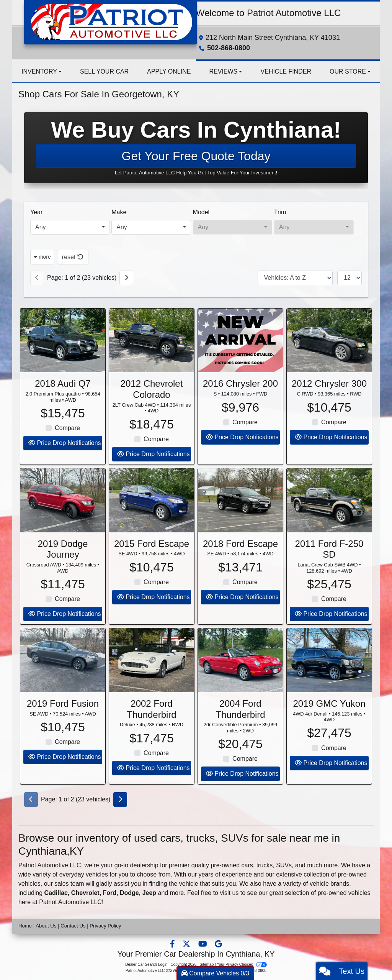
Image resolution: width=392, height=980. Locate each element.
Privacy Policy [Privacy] (105, 926)
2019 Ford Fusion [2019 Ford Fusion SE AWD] (63, 717)
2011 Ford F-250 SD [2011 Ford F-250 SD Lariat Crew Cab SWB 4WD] (329, 563)
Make (119, 212)
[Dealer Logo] (110, 22)
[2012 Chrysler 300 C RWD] (329, 355)
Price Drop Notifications (65, 457)
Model (201, 212)
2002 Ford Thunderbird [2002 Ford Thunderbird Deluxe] (151, 723)
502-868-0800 (229, 48)
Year (36, 212)
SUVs (284, 865)
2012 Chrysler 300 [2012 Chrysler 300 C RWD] (329, 398)
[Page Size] (350, 278)
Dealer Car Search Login (146, 964)
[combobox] (70, 227)
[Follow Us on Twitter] (187, 945)
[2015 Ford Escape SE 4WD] (152, 515)
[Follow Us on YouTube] (203, 945)
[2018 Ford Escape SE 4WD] (240, 515)
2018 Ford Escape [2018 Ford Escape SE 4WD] (240, 557)
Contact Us (73, 926)
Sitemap (207, 964)
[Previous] (37, 278)
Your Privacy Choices (242, 964)
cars (247, 865)
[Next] (126, 278)
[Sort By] (295, 278)
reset (73, 257)
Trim (280, 212)
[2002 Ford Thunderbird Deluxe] (152, 674)
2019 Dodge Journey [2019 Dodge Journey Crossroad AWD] (63, 563)
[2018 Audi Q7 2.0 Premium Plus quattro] (63, 355)
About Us (46, 926)
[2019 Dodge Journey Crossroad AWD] (63, 515)
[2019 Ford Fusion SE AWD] (63, 674)
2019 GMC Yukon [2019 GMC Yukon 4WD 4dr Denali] (329, 717)
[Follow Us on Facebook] (173, 945)
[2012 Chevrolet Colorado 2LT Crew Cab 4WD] (152, 355)
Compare (67, 442)
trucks (265, 865)
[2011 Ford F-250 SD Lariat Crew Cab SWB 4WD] (329, 515)
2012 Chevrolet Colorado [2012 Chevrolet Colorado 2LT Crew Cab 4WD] (152, 403)
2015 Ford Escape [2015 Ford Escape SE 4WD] (152, 557)
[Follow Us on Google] (218, 945)
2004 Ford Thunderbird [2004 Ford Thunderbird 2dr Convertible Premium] (240, 723)
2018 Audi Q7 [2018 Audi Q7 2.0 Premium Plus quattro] (63, 398)
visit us (229, 893)
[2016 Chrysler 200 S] (240, 355)
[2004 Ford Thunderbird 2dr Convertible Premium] (240, 674)
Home (25, 926)
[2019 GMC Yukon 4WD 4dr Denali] (329, 674)
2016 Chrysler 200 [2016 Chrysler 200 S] (240, 398)
